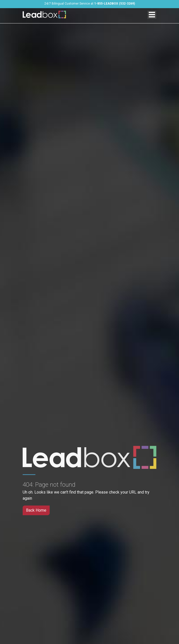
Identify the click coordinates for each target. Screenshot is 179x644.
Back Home (36, 510)
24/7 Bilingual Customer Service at (90, 4)
